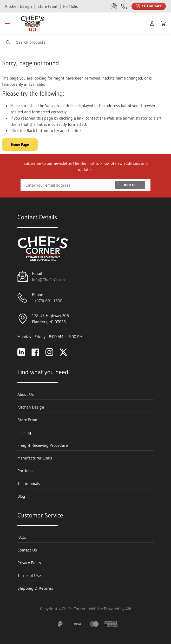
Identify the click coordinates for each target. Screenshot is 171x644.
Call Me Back (149, 6)
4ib (128, 609)
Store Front (48, 6)
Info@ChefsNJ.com (48, 280)
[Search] (85, 42)
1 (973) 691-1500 (47, 301)
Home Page (20, 144)
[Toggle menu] (7, 24)
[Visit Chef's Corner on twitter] (63, 352)
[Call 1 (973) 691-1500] (124, 6)
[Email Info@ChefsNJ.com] (114, 6)
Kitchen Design (19, 6)
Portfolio (71, 6)
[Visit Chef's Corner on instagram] (49, 352)
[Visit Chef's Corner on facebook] (35, 352)
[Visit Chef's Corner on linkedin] (21, 352)
